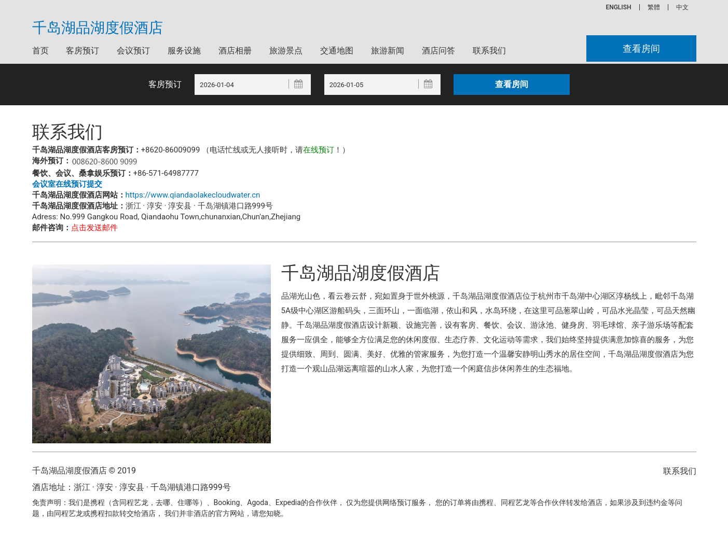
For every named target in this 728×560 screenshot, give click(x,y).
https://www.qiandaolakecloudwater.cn (193, 195)
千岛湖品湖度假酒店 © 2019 (84, 471)
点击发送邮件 (94, 228)
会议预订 (133, 51)
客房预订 (83, 51)
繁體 (654, 7)
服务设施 (184, 51)
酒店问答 (438, 51)
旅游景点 (286, 51)
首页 (40, 51)
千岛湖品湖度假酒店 (98, 28)
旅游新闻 (388, 51)
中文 (682, 7)
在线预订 (319, 150)
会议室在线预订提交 (67, 184)
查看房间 (641, 48)
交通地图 (337, 51)
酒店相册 (235, 51)
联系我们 (489, 51)
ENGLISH (618, 7)
